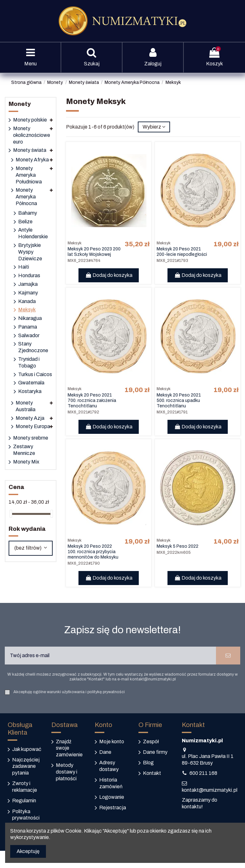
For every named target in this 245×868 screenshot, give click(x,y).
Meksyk (27, 310)
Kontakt (152, 773)
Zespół (151, 742)
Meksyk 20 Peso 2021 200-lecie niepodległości (182, 252)
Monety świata (30, 150)
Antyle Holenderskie (33, 233)
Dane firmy (155, 752)
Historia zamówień (111, 783)
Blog (148, 763)
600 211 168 (203, 773)
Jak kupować (27, 749)
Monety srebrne (31, 438)
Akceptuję (28, 851)
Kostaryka (30, 391)
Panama (28, 327)
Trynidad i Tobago (29, 362)
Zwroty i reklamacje (25, 787)
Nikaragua (30, 318)
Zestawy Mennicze (24, 450)
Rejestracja (113, 808)
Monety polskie (30, 120)
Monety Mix (26, 462)
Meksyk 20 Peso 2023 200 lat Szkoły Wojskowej (94, 252)
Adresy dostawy (109, 766)
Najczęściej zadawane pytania (26, 766)
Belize (25, 222)
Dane (105, 752)
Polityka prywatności (26, 815)
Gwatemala (31, 383)
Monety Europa (33, 426)
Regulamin (24, 801)
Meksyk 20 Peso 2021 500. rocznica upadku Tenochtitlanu (179, 401)
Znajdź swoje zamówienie (69, 748)
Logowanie (112, 797)
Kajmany (28, 293)
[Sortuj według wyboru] (154, 127)
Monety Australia (26, 406)
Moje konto (112, 742)
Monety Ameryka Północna (26, 197)
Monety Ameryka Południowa (29, 175)
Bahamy (28, 213)
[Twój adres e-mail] (110, 656)
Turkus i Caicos (35, 374)
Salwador (29, 335)
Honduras (29, 275)
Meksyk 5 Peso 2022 (178, 546)
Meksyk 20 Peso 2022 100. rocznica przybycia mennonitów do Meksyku (93, 552)
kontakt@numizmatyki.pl (210, 790)
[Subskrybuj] (228, 656)
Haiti (24, 267)
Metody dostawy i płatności (67, 772)
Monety (20, 104)
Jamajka (28, 284)
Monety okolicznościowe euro (32, 135)
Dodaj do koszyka (109, 275)
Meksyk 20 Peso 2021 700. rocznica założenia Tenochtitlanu (92, 401)
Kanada (27, 301)
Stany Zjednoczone (33, 347)
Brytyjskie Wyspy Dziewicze (30, 252)
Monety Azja (30, 418)
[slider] (11, 514)
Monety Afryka (32, 160)
